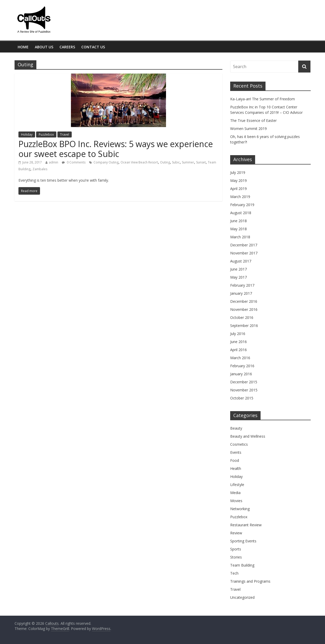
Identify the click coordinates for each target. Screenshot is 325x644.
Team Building (242, 565)
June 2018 (238, 221)
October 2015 (242, 398)
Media (235, 493)
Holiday (27, 134)
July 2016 (238, 334)
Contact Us (93, 47)
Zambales (40, 169)
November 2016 (244, 309)
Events (236, 452)
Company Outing (106, 162)
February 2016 (242, 366)
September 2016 (244, 326)
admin (54, 162)
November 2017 (244, 253)
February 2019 (242, 205)
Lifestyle (237, 485)
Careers (67, 47)
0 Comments (74, 162)
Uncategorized (242, 597)
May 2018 (238, 229)
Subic (176, 162)
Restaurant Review (246, 525)
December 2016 (244, 301)
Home (23, 47)
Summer (188, 162)
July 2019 (238, 172)
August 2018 (241, 213)
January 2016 (241, 374)
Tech (234, 573)
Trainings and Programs (250, 581)
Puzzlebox (46, 134)
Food (235, 460)
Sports (236, 549)
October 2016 (242, 317)
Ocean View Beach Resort (139, 162)
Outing (165, 162)
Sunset (201, 162)
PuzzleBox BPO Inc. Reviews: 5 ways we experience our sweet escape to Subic (116, 149)
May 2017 (238, 277)
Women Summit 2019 (248, 129)
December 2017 (244, 245)
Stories (236, 557)
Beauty (236, 428)
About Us (44, 47)
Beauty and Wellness (248, 436)
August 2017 (241, 261)
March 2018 (240, 237)
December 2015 (244, 382)
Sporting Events (243, 541)
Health (236, 468)
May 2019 (238, 180)
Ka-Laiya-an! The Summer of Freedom (263, 99)
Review (236, 533)
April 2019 (238, 189)
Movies (236, 501)
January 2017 (241, 293)
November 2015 (244, 390)
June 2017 (238, 269)
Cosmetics (239, 444)
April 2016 (238, 350)
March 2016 (240, 358)
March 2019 (240, 197)
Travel (65, 134)
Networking (240, 509)
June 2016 (238, 342)
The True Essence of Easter (253, 120)
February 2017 (242, 285)
